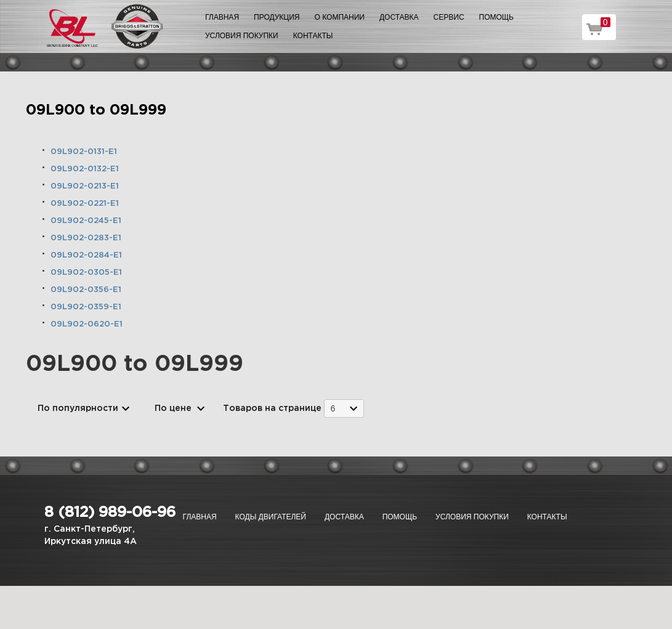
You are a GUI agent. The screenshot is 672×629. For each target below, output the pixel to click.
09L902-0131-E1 (84, 152)
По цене (173, 408)
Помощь (496, 17)
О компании (340, 17)
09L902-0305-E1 (86, 273)
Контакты (313, 36)
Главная (222, 17)
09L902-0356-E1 (86, 290)
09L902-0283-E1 (86, 238)
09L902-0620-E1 (87, 324)
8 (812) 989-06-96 (110, 513)
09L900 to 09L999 (96, 110)
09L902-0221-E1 (85, 204)
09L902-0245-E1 (86, 221)
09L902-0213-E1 (85, 186)
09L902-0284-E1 (86, 255)
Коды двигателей (271, 517)
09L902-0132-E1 (85, 169)
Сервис (449, 17)
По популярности (78, 408)
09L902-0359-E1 (86, 307)
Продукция (277, 17)
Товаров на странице (272, 408)
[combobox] (344, 408)
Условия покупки (242, 36)
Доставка (399, 17)
